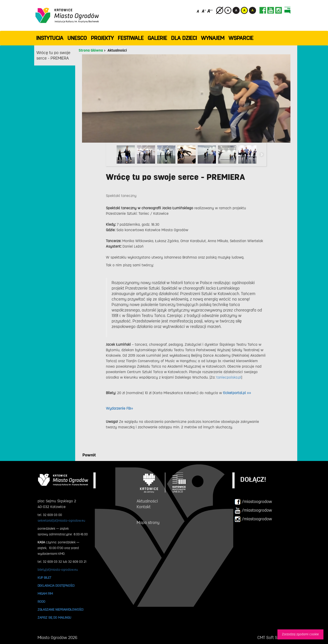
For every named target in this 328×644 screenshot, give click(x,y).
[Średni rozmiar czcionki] (204, 11)
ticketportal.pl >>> (237, 393)
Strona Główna (91, 50)
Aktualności (117, 50)
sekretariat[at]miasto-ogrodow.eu (61, 521)
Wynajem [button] (213, 38)
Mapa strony (148, 523)
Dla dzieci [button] (184, 38)
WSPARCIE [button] (241, 38)
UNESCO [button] (77, 38)
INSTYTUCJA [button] (50, 38)
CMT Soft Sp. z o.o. (274, 638)
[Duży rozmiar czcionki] (210, 11)
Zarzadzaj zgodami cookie (300, 634)
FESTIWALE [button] (131, 38)
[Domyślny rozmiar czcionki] (198, 11)
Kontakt (144, 507)
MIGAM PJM (45, 594)
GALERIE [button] (157, 38)
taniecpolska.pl (229, 377)
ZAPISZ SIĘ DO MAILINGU (54, 618)
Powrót (89, 455)
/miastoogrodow (253, 502)
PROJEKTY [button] (102, 38)
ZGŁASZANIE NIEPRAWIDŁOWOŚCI (60, 610)
